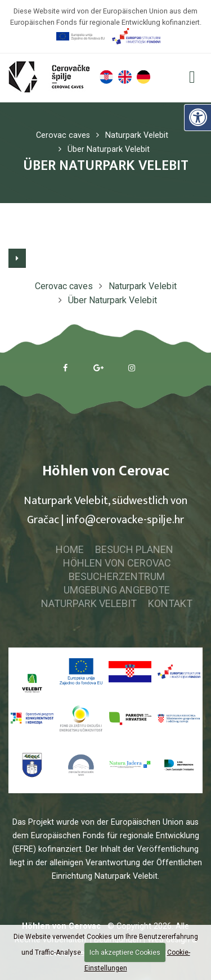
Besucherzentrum (117, 576)
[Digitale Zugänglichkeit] (197, 118)
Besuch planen (134, 549)
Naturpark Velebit (89, 603)
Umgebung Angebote (117, 590)
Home (70, 549)
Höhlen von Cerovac (117, 563)
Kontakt (170, 603)
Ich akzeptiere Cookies (125, 952)
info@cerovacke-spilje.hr (125, 520)
